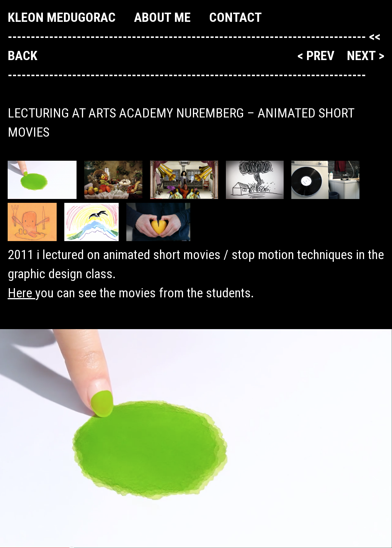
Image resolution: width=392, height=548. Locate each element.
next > (366, 55)
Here (21, 293)
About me (162, 17)
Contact (235, 17)
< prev (318, 55)
